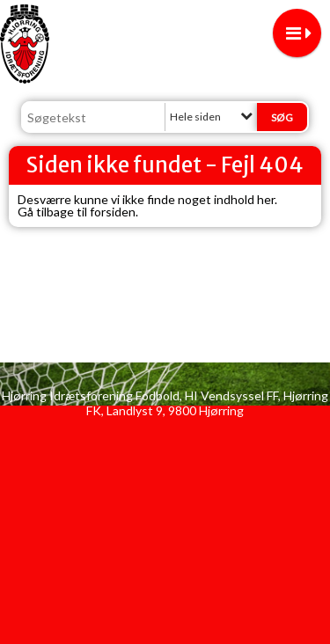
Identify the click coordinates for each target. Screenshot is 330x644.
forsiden (113, 212)
